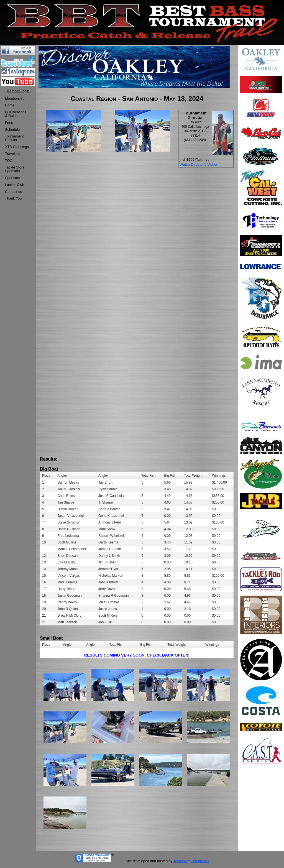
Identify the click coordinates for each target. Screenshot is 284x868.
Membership (15, 99)
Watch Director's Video (198, 164)
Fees (9, 123)
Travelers (12, 154)
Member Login (18, 91)
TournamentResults (14, 138)
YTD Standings (17, 147)
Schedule (12, 130)
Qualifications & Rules (16, 114)
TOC (9, 161)
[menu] (17, 149)
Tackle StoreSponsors (15, 169)
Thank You (13, 198)
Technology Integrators (191, 861)
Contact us (13, 192)
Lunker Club (15, 185)
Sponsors (12, 178)
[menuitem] (17, 99)
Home (10, 105)
